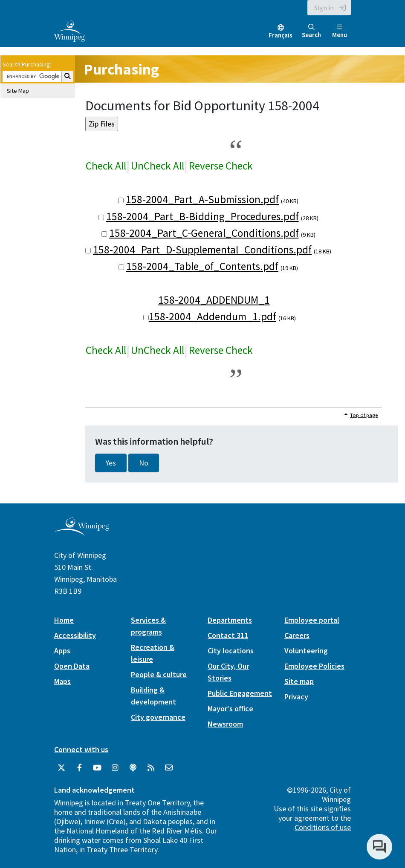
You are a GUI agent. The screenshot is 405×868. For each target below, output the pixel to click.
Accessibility (75, 635)
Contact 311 (228, 635)
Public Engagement (240, 693)
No (144, 463)
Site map (299, 681)
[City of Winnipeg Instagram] (115, 768)
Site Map (18, 91)
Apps (62, 651)
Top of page (364, 415)
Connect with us (81, 749)
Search (311, 31)
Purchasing (121, 69)
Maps (62, 681)
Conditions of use (323, 827)
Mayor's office (230, 708)
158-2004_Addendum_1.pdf (213, 316)
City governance (158, 717)
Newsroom (225, 724)
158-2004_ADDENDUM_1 (214, 300)
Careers (297, 635)
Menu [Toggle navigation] (340, 31)
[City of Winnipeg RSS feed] (151, 768)
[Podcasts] (133, 768)
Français (281, 35)
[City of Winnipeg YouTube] (97, 768)
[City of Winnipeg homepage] (82, 533)
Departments (230, 620)
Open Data (72, 666)
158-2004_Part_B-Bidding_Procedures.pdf (202, 216)
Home (64, 620)
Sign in (324, 8)
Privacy (296, 697)
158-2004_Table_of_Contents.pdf (202, 266)
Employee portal (312, 620)
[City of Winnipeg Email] (169, 768)
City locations (231, 651)
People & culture (159, 674)
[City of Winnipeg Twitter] (61, 768)
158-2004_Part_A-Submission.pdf (202, 199)
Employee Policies (314, 666)
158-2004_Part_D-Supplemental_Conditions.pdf (202, 250)
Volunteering (306, 651)
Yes (111, 463)
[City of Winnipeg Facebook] (79, 768)
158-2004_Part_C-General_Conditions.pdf (204, 233)
